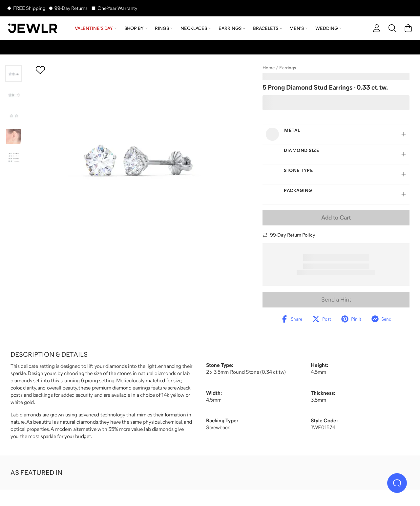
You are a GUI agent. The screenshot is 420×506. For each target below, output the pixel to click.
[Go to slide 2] (14, 95)
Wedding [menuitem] (329, 28)
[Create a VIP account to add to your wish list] (40, 70)
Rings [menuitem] (164, 28)
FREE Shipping (29, 8)
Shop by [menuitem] (136, 28)
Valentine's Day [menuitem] (96, 28)
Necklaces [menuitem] (196, 28)
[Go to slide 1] (14, 74)
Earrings (288, 68)
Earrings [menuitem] (232, 28)
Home (269, 68)
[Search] (392, 28)
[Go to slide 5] (14, 158)
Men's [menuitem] (299, 28)
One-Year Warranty (117, 8)
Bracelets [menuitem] (268, 28)
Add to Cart (336, 218)
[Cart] (408, 28)
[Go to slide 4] (14, 137)
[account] (377, 28)
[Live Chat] (397, 483)
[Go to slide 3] (14, 116)
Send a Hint (336, 300)
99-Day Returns (71, 8)
